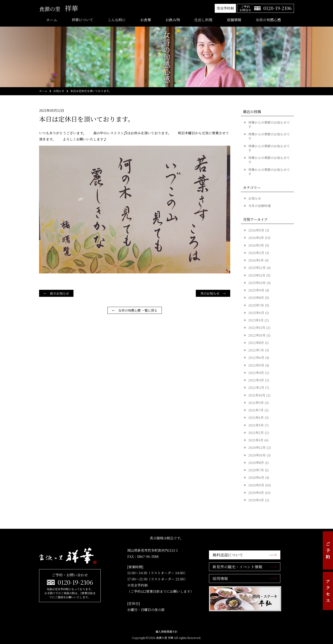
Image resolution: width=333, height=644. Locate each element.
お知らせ (255, 198)
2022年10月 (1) (259, 335)
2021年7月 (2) (258, 410)
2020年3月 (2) (259, 500)
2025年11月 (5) (259, 275)
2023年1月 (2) (258, 320)
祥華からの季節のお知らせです (269, 124)
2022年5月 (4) (259, 365)
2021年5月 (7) (258, 425)
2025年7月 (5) (259, 305)
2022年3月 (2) (259, 380)
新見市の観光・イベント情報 (237, 567)
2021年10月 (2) (259, 395)
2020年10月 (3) (259, 455)
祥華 (59, 8)
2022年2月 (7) (259, 387)
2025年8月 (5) (259, 298)
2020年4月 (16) (259, 493)
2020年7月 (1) (258, 470)
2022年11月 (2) (259, 328)
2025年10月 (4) (259, 283)
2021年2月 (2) (259, 433)
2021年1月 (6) (258, 440)
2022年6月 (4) (259, 358)
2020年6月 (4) (259, 477)
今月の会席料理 (259, 206)
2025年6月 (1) (259, 313)
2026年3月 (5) (259, 245)
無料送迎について (228, 555)
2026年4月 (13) (259, 238)
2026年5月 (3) (259, 230)
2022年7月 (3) (259, 350)
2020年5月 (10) (260, 485)
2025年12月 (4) (259, 268)
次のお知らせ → (213, 293)
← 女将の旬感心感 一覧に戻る (135, 310)
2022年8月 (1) (258, 343)
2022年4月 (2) (259, 373)
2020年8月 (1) (258, 463)
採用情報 (220, 579)
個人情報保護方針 (166, 632)
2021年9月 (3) (258, 403)
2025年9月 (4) (259, 290)
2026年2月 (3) (259, 253)
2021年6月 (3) (258, 417)
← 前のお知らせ (56, 293)
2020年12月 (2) (260, 447)
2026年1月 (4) (258, 260)
